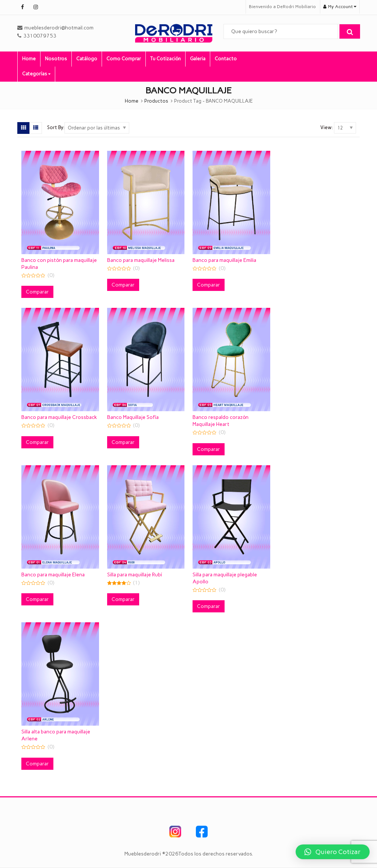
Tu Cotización (165, 59)
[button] (333, 852)
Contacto (226, 59)
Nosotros (56, 59)
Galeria (198, 59)
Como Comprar (124, 59)
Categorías (36, 74)
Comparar (37, 292)
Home (29, 59)
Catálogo (87, 59)
